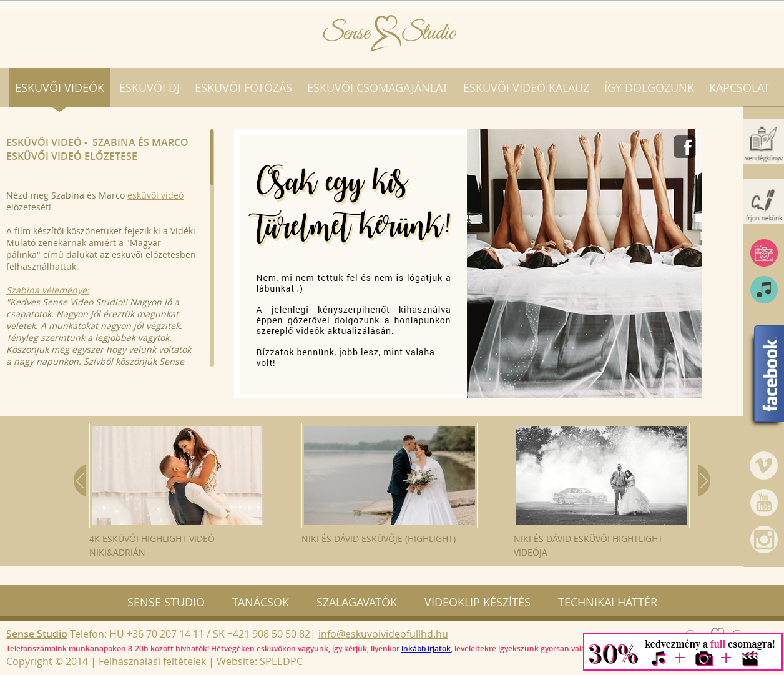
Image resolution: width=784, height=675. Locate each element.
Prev (80, 480)
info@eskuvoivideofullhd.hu (383, 634)
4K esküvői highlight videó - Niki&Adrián (177, 490)
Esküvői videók (60, 87)
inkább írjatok (426, 648)
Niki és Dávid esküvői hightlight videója (602, 490)
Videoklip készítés (478, 602)
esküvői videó (155, 195)
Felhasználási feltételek (152, 661)
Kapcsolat (739, 87)
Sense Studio (166, 602)
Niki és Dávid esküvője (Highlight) (390, 484)
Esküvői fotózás (243, 87)
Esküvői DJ (149, 87)
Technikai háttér (608, 602)
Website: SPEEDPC (260, 661)
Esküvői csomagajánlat (378, 87)
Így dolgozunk (649, 87)
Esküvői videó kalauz (526, 87)
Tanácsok (261, 602)
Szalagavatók (357, 602)
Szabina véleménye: (48, 290)
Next (704, 480)
